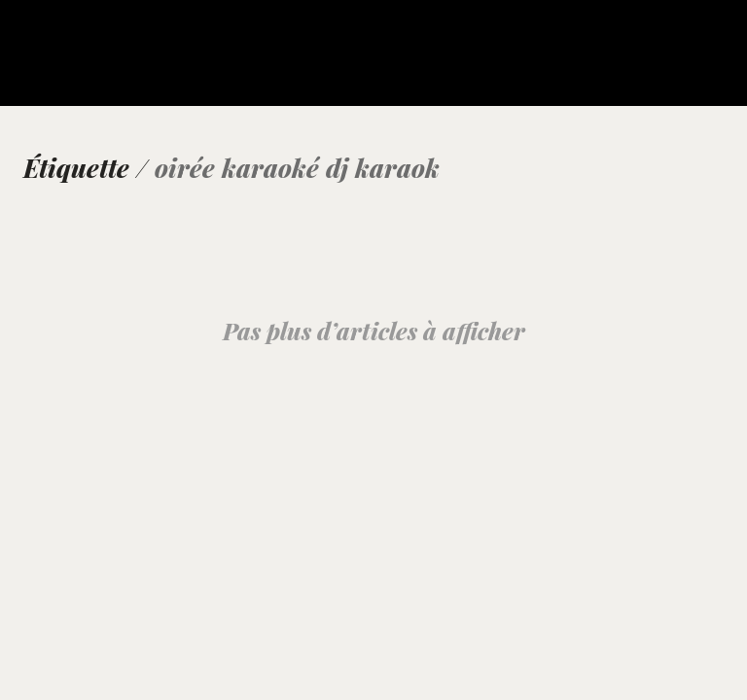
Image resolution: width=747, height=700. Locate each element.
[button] (721, 41)
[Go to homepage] (63, 65)
